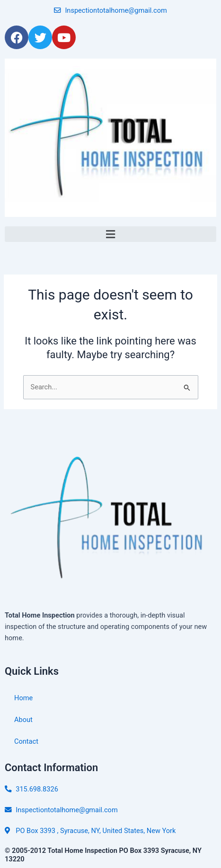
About (23, 720)
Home (23, 698)
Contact (26, 741)
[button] (110, 234)
